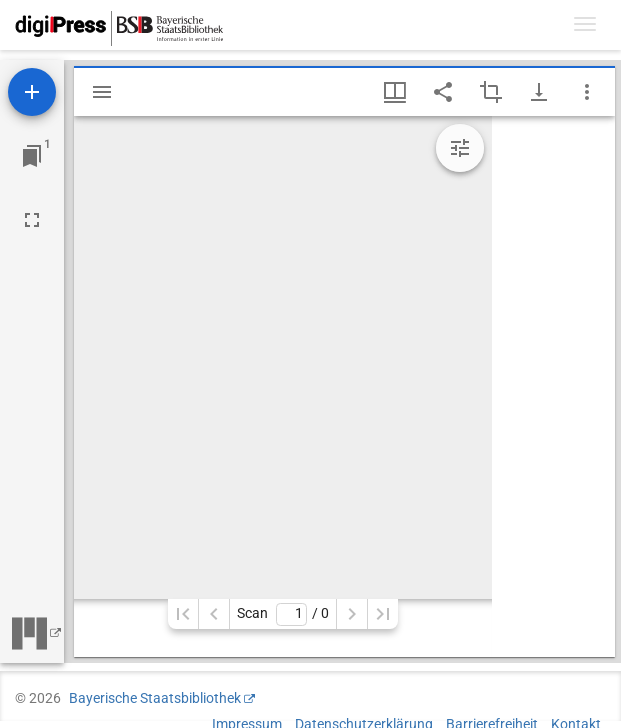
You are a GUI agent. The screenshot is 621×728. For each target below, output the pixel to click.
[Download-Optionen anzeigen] (539, 92)
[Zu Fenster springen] (32, 156)
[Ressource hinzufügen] (32, 92)
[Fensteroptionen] (587, 92)
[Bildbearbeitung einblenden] (460, 148)
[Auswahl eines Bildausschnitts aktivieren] (491, 92)
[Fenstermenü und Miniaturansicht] (395, 92)
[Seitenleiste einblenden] (102, 92)
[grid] (553, 386)
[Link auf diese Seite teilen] (443, 92)
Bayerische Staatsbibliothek (155, 698)
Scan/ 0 (282, 614)
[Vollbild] (32, 220)
